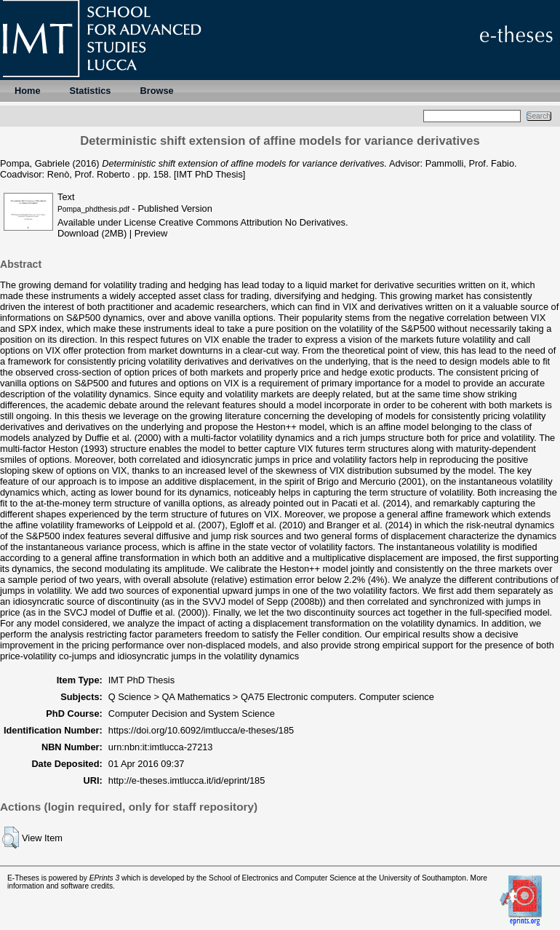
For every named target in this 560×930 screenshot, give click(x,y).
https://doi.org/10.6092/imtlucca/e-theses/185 (201, 730)
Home (28, 91)
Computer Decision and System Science (192, 714)
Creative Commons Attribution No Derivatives (252, 222)
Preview (151, 233)
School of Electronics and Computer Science (283, 878)
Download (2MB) (92, 233)
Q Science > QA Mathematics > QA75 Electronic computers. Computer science (271, 697)
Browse (156, 91)
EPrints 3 (105, 878)
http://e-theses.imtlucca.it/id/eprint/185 (187, 780)
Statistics (91, 91)
